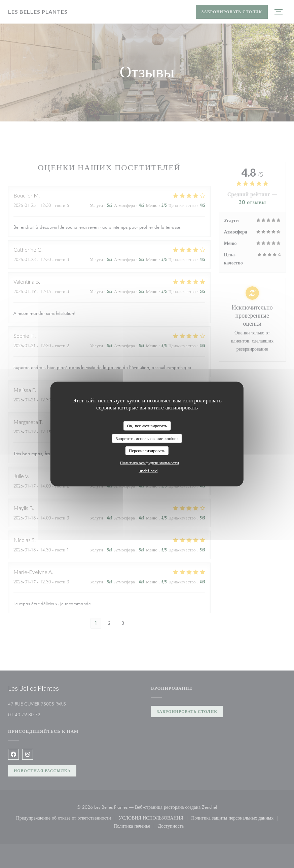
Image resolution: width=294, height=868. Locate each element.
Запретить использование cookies (147, 438)
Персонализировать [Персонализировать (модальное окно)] (147, 450)
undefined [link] (148, 470)
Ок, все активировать (147, 426)
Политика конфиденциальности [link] (149, 462)
